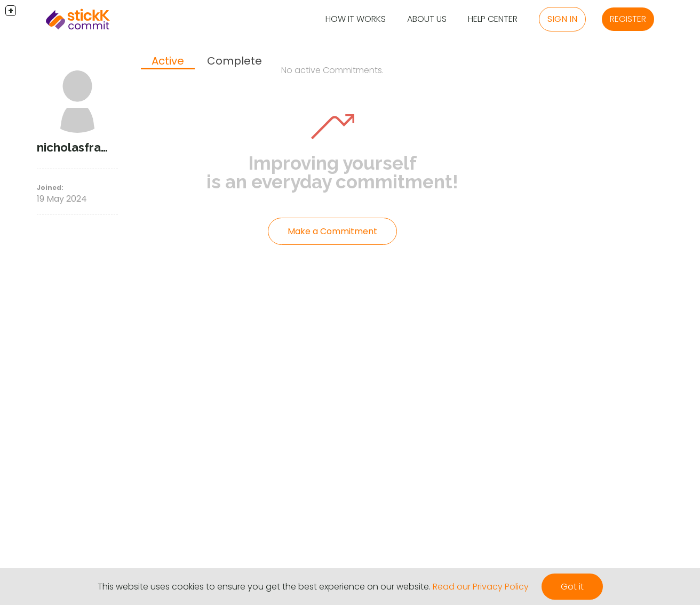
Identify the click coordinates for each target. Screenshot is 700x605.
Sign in (562, 19)
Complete (234, 61)
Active (168, 61)
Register (628, 19)
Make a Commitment (332, 231)
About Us (427, 19)
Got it (572, 587)
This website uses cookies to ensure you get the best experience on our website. (264, 587)
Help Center (493, 19)
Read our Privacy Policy (481, 587)
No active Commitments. (332, 70)
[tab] (168, 62)
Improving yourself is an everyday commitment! (332, 172)
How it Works (356, 19)
